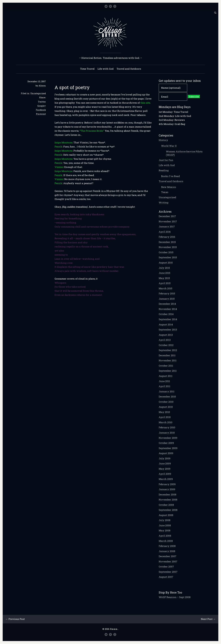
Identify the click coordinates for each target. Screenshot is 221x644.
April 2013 (165, 340)
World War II (169, 146)
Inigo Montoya (63, 143)
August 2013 (166, 335)
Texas (165, 192)
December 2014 (167, 304)
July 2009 (165, 459)
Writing (164, 203)
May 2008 (165, 531)
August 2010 (166, 407)
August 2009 (166, 453)
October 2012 (166, 345)
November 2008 (168, 500)
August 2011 (166, 376)
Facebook (41, 110)
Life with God (106, 69)
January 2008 (167, 551)
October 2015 (166, 252)
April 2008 (165, 536)
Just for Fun (166, 160)
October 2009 (166, 443)
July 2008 (165, 520)
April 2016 (165, 232)
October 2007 (166, 567)
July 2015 (164, 268)
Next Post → (208, 619)
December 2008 (168, 495)
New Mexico (169, 187)
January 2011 (167, 392)
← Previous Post (15, 619)
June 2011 (164, 381)
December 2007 (168, 556)
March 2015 (165, 289)
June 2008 (165, 526)
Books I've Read (170, 176)
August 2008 (166, 515)
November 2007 (168, 562)
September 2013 (168, 330)
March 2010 (166, 422)
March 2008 (166, 541)
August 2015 (166, 263)
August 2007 (166, 577)
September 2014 (168, 319)
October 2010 (166, 402)
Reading (164, 171)
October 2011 (166, 366)
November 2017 (168, 222)
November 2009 (168, 438)
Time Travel (87, 69)
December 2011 (167, 355)
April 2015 (165, 283)
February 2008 (167, 546)
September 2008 (168, 510)
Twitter (42, 102)
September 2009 (168, 448)
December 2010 (167, 397)
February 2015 (167, 294)
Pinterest (41, 114)
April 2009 (165, 474)
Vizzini (59, 167)
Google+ (42, 106)
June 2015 (164, 273)
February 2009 (167, 484)
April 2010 (165, 417)
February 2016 (167, 237)
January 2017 (167, 227)
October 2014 (166, 314)
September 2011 (168, 371)
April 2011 (164, 386)
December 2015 (167, 242)
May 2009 (165, 469)
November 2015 (168, 247)
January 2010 (167, 433)
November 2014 (168, 309)
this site (145, 103)
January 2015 (167, 299)
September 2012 (168, 350)
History (163, 140)
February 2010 (167, 428)
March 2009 (166, 479)
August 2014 (166, 325)
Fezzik (58, 147)
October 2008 (166, 505)
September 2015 (168, 258)
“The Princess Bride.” (92, 131)
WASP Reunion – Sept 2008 (175, 597)
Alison (42, 86)
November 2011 (168, 361)
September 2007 (168, 572)
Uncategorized (38, 93)
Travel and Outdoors (129, 69)
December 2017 (167, 216)
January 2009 (167, 489)
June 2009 (165, 464)
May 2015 (164, 278)
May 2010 (164, 412)
